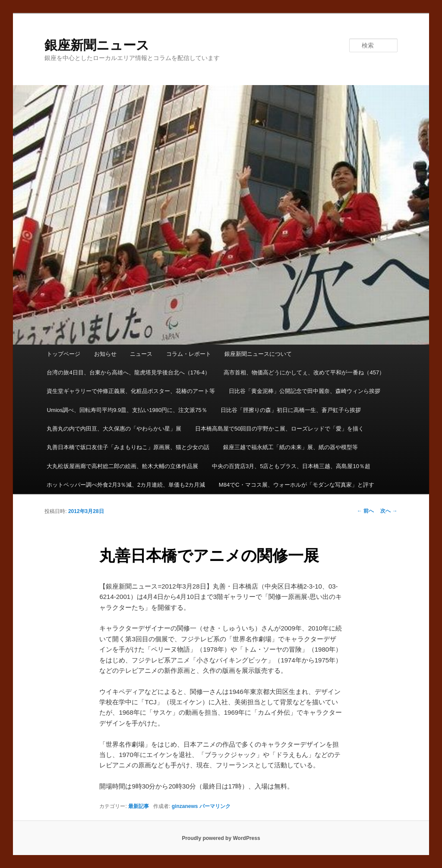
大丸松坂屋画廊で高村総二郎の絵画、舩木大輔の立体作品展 (122, 466)
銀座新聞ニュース (97, 45)
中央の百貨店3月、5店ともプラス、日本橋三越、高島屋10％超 (291, 466)
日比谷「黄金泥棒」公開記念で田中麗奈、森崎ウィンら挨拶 (305, 391)
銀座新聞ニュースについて (258, 354)
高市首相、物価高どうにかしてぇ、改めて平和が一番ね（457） (304, 372)
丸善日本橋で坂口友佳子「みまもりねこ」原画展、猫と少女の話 (128, 447)
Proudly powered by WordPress (221, 838)
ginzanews (185, 806)
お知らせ (105, 354)
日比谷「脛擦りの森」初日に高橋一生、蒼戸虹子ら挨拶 (291, 410)
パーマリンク (215, 806)
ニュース (141, 354)
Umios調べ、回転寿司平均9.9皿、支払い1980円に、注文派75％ (127, 410)
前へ (365, 511)
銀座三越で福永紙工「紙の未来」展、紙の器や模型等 (290, 447)
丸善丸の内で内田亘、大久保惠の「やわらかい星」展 (114, 429)
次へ (389, 511)
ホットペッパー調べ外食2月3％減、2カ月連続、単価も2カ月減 (126, 485)
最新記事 (139, 806)
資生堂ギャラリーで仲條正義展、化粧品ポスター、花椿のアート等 (131, 391)
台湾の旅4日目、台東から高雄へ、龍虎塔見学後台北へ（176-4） (128, 372)
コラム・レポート (189, 354)
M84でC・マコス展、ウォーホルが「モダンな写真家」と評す (297, 485)
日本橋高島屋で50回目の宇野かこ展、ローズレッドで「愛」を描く (279, 429)
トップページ (63, 354)
